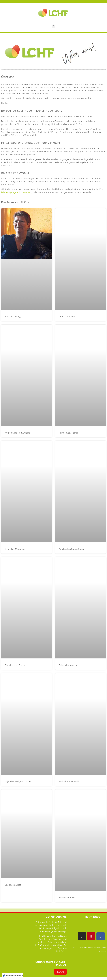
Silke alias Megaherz (15, 549)
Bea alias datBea (13, 885)
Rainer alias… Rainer (68, 433)
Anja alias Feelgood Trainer (18, 781)
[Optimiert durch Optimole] (13, 976)
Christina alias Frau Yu (15, 665)
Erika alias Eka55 (13, 317)
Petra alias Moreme (68, 665)
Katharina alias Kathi (69, 781)
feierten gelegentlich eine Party (17, 192)
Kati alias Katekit (67, 898)
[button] (53, 26)
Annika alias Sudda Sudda (72, 549)
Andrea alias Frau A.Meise (17, 433)
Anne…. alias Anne (68, 317)
